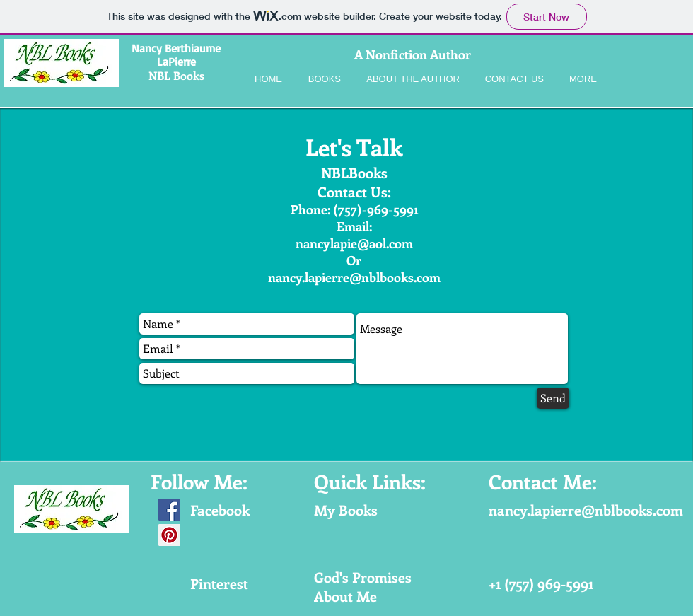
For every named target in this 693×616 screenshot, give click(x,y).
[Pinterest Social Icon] (169, 535)
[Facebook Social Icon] (169, 510)
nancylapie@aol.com (354, 243)
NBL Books (176, 75)
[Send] (553, 398)
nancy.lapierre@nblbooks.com (354, 277)
